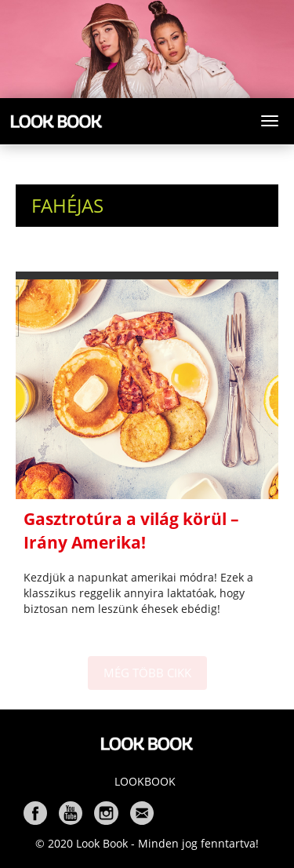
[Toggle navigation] (270, 121)
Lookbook (145, 781)
